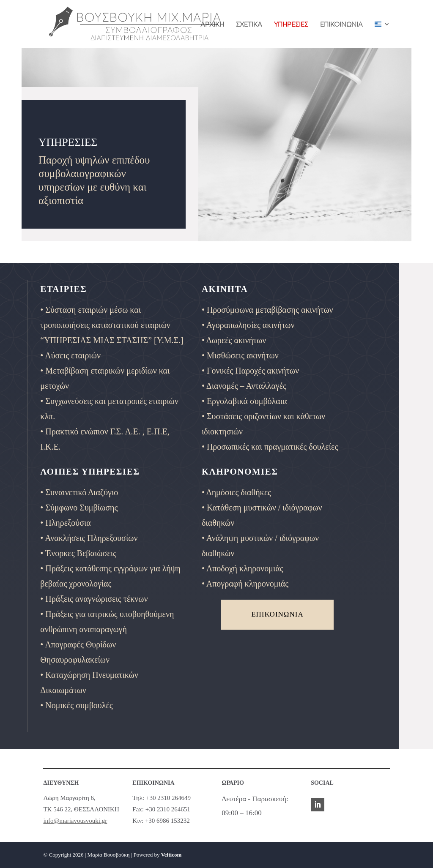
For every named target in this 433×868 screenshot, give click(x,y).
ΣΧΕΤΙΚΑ (249, 25)
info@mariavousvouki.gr (75, 821)
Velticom (171, 855)
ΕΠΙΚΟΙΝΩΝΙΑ (341, 25)
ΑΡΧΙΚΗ (212, 25)
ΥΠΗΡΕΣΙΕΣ (291, 25)
